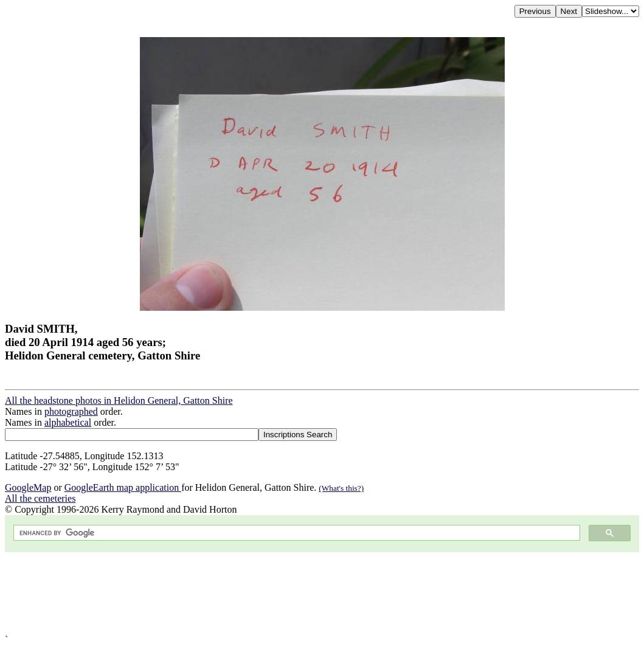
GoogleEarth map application (123, 487)
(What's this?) (341, 488)
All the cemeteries (40, 498)
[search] (296, 533)
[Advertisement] (322, 593)
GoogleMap (28, 487)
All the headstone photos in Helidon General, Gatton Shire (119, 400)
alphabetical (68, 422)
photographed (71, 411)
